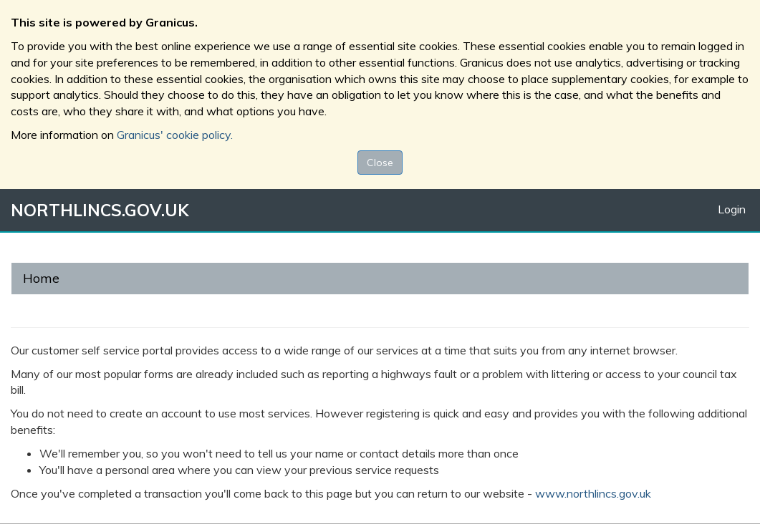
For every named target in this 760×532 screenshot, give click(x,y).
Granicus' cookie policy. (175, 135)
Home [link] (41, 278)
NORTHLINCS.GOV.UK (100, 210)
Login (732, 209)
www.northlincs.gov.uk (593, 493)
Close (380, 163)
